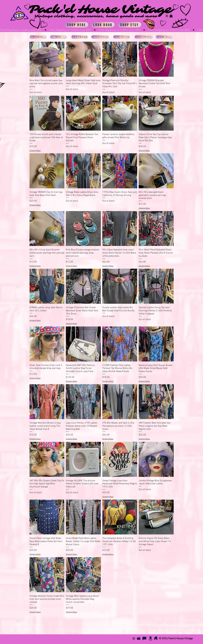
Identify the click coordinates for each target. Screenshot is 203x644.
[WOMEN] (38, 37)
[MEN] (58, 37)
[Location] (151, 638)
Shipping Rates (35, 151)
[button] (171, 16)
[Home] (156, 638)
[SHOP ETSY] (130, 25)
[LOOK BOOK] (103, 25)
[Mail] (139, 638)
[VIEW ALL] (164, 37)
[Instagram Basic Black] (167, 16)
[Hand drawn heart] (43, 25)
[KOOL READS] (144, 37)
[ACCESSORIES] (100, 37)
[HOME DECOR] (122, 37)
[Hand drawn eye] (180, 24)
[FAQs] (144, 638)
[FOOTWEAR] (80, 37)
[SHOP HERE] (77, 25)
